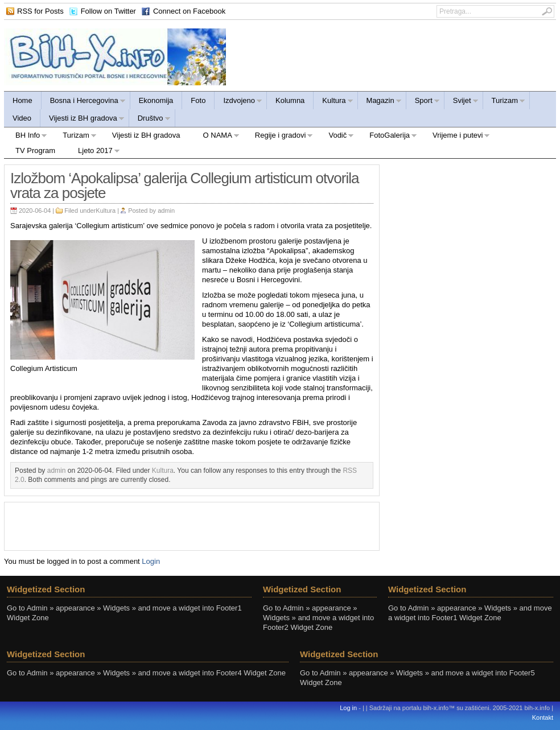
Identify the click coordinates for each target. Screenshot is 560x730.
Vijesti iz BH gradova (83, 120)
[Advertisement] (192, 525)
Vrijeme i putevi (456, 137)
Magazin (380, 102)
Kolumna (290, 100)
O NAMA (216, 137)
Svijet (462, 102)
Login (151, 561)
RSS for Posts (40, 11)
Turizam (504, 102)
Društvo (150, 120)
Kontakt (543, 717)
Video (22, 118)
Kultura (333, 102)
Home (22, 100)
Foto (198, 100)
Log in (348, 708)
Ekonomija (156, 100)
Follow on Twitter (108, 11)
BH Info (26, 137)
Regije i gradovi (279, 137)
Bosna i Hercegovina (84, 102)
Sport (423, 102)
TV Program (35, 150)
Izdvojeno (238, 102)
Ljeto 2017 (93, 152)
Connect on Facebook (189, 11)
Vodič (335, 137)
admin (166, 211)
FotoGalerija (388, 137)
